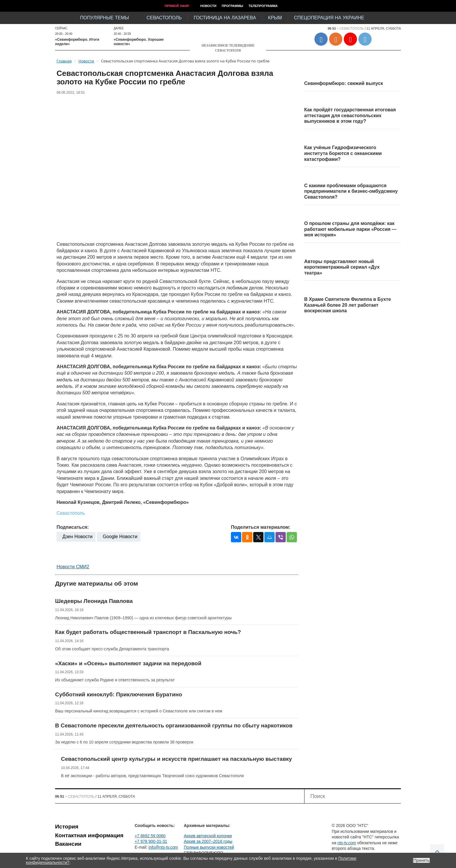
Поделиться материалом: (261, 527)
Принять (422, 860)
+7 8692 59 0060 (150, 836)
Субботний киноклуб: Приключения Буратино (119, 694)
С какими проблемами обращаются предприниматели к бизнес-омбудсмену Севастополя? (351, 191)
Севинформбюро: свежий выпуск (344, 83)
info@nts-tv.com (163, 847)
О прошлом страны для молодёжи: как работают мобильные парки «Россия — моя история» (350, 229)
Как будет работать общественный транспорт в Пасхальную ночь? (148, 632)
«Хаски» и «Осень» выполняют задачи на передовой (128, 663)
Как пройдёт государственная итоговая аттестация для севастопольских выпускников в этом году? (350, 115)
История (67, 827)
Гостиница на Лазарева (225, 18)
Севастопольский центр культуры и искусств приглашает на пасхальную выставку (176, 759)
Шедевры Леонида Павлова (94, 601)
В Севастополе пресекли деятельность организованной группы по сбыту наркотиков (174, 725)
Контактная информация (89, 835)
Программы (233, 6)
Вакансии (68, 844)
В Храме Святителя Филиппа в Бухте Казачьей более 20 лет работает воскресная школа (348, 305)
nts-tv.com (347, 843)
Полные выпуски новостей (209, 847)
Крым (275, 18)
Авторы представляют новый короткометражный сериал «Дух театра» (342, 267)
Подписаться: (73, 527)
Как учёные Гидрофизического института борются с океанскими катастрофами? (343, 153)
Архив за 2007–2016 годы (208, 841)
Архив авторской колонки (208, 836)
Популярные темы (104, 18)
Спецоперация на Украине (329, 18)
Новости (208, 6)
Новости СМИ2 (73, 567)
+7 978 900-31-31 (151, 841)
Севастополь (164, 18)
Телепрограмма (263, 6)
